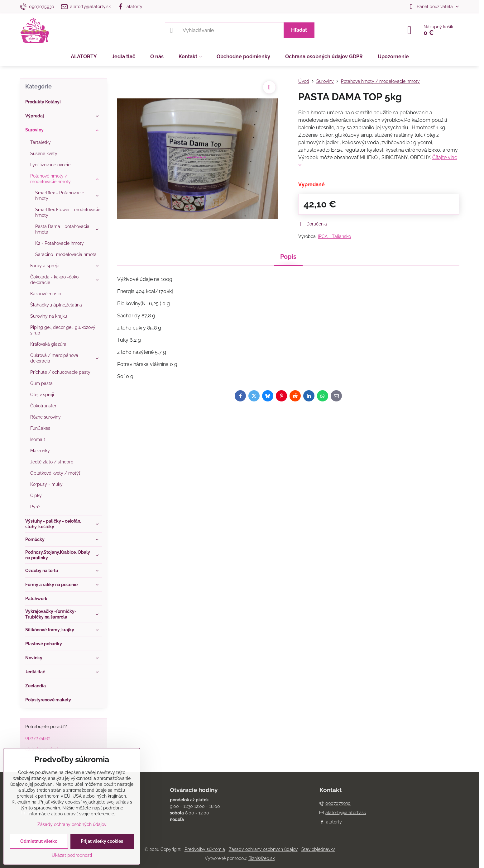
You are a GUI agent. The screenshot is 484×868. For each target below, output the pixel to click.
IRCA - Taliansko (334, 236)
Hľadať (299, 30)
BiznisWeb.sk (261, 858)
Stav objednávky (318, 849)
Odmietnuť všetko (39, 841)
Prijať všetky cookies (102, 841)
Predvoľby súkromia (205, 849)
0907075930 (38, 738)
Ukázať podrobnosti (72, 855)
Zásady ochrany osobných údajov (263, 849)
